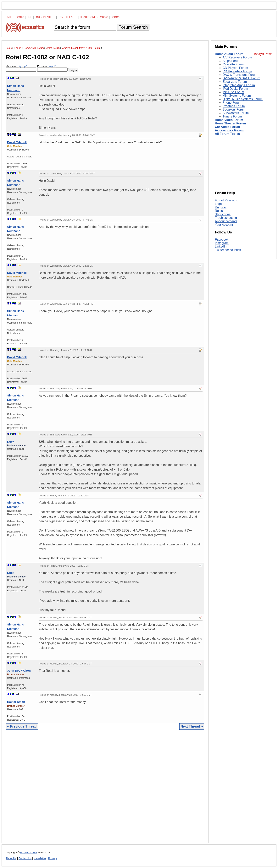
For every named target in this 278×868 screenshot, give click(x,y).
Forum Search (133, 27)
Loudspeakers (45, 17)
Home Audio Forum (229, 54)
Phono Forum (232, 103)
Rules (219, 211)
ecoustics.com (29, 852)
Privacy (53, 858)
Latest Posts (15, 17)
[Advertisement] (105, 789)
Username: (21, 68)
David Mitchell (17, 142)
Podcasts (118, 17)
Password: (52, 68)
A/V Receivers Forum (237, 57)
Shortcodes (223, 214)
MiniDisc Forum (233, 92)
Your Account (224, 225)
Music (104, 17)
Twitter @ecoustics (228, 250)
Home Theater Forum (230, 123)
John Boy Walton (19, 671)
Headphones (89, 17)
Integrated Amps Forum (239, 85)
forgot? (52, 66)
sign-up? (22, 66)
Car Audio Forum (227, 127)
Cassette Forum (234, 64)
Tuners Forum (232, 116)
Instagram (222, 243)
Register (221, 207)
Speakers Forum (234, 109)
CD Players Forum (235, 68)
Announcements (226, 221)
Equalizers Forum (235, 82)
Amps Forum (231, 61)
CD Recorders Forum (237, 71)
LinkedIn (221, 246)
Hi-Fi (29, 17)
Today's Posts (263, 54)
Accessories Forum (229, 130)
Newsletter (40, 858)
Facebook (222, 240)
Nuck (11, 442)
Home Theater (68, 17)
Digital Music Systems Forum (243, 99)
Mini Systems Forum (237, 96)
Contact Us (25, 858)
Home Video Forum (229, 120)
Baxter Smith (16, 702)
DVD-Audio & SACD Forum (241, 78)
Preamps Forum (234, 106)
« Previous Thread (22, 726)
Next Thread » (192, 726)
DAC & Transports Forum (240, 75)
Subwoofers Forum (236, 113)
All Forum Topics (227, 134)
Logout (220, 204)
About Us (11, 858)
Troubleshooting (226, 218)
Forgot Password (227, 200)
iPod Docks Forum (235, 89)
